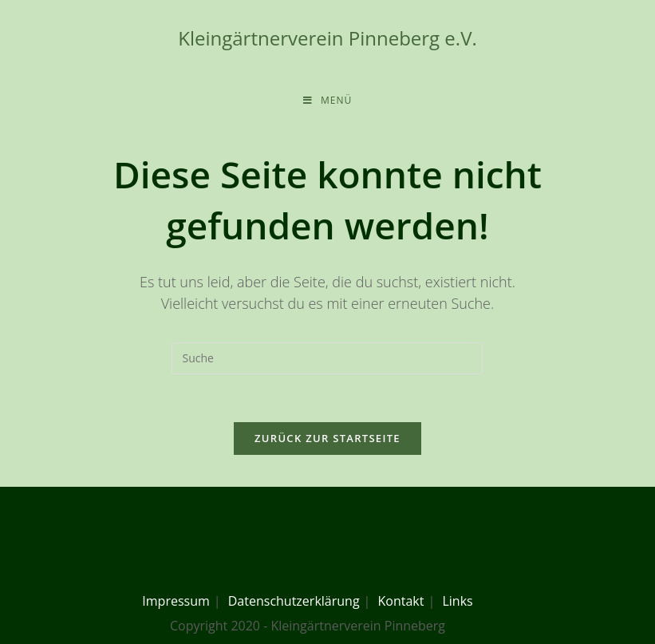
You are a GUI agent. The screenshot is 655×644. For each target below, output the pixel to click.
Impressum (176, 601)
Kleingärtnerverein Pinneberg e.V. (327, 38)
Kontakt (401, 601)
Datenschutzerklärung (294, 601)
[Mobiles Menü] (327, 101)
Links (457, 601)
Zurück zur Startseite (327, 438)
